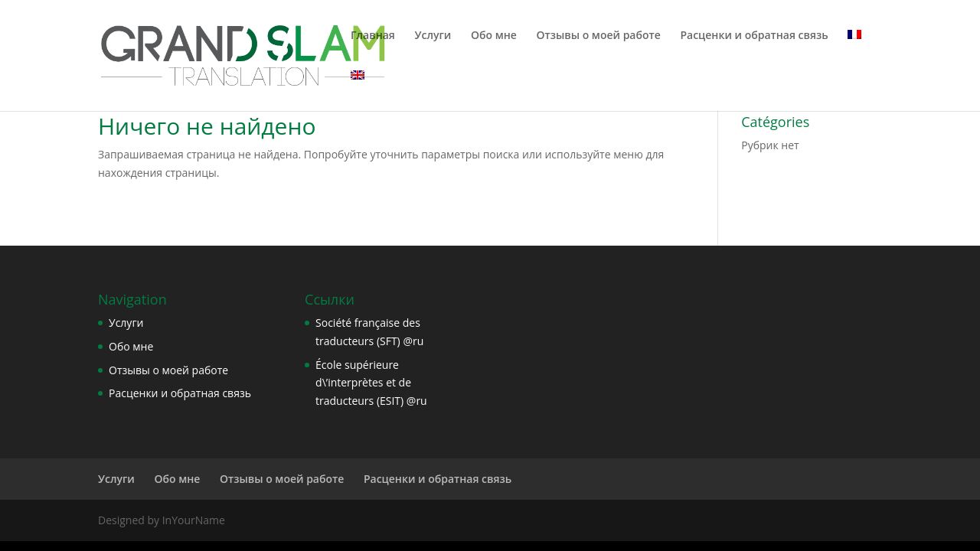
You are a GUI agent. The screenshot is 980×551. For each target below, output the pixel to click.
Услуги (433, 36)
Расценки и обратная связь (754, 36)
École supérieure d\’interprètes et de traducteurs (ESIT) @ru (371, 383)
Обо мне (494, 36)
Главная (373, 36)
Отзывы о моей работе (598, 36)
